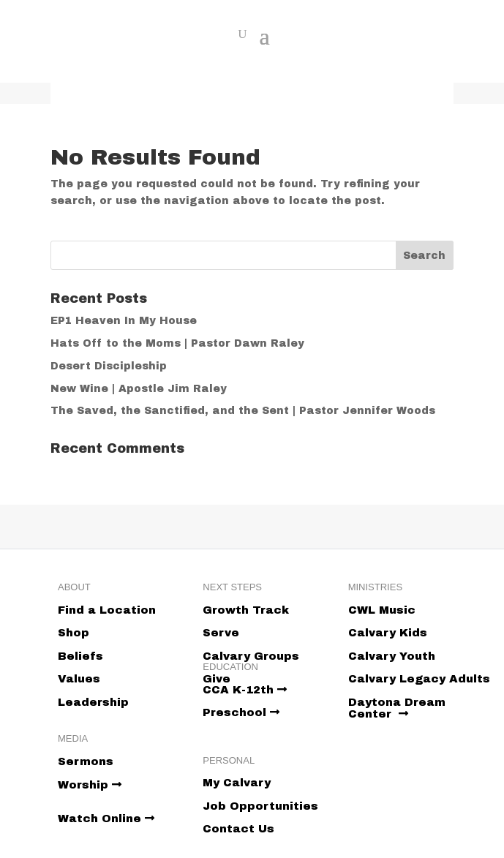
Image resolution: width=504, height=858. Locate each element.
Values (79, 679)
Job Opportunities (260, 806)
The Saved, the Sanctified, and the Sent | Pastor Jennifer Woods (243, 411)
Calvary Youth (392, 656)
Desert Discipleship (109, 366)
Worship (90, 785)
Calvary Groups (251, 656)
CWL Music (382, 610)
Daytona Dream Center (397, 708)
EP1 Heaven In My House (124, 321)
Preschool (241, 712)
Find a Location (107, 610)
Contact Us (238, 829)
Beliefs (80, 656)
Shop (74, 633)
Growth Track (246, 610)
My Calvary (237, 783)
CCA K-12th (245, 690)
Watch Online (106, 819)
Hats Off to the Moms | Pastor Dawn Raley (177, 343)
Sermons (86, 761)
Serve (221, 633)
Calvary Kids (388, 633)
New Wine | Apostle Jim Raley (139, 389)
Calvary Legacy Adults (419, 679)
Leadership (93, 702)
